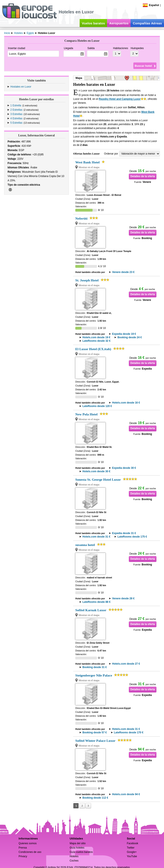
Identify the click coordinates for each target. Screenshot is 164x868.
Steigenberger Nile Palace (94, 675)
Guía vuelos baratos (81, 852)
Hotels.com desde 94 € (126, 794)
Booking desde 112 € (95, 798)
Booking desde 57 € (95, 732)
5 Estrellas (16, 123)
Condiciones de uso (30, 852)
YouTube (132, 856)
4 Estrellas (16, 118)
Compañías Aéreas (147, 23)
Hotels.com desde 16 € (126, 403)
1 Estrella (16, 105)
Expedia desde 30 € (124, 468)
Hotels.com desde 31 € (96, 537)
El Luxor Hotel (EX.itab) (93, 349)
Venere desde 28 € (123, 598)
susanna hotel (85, 545)
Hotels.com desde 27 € (126, 664)
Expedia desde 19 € (124, 334)
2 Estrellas (16, 110)
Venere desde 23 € (123, 272)
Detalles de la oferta (143, 176)
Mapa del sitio (78, 843)
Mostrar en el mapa (89, 167)
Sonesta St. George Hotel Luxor (98, 479)
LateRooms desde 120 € (97, 406)
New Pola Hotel (86, 414)
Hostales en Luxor (21, 87)
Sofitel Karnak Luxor (91, 610)
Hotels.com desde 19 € (96, 337)
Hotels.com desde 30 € (96, 471)
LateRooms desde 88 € (96, 602)
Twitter (131, 848)
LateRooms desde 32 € (96, 341)
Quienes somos (28, 843)
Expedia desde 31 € (124, 533)
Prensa (23, 848)
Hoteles (74, 856)
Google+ (132, 852)
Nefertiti (81, 218)
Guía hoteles (77, 848)
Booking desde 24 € (130, 337)
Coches (74, 861)
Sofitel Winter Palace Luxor (95, 741)
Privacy (23, 856)
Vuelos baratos (93, 23)
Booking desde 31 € (95, 667)
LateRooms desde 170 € (129, 732)
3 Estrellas (16, 114)
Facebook (133, 843)
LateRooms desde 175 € (132, 537)
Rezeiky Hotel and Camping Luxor (120, 99)
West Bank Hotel (88, 162)
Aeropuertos (119, 23)
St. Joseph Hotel (87, 280)
